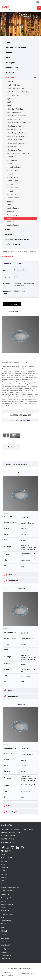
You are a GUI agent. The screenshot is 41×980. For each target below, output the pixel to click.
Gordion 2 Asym (13, 208)
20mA (8, 43)
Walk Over (10, 78)
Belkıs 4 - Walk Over (14, 140)
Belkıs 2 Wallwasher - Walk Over (19, 123)
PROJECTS (6, 894)
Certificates (5, 938)
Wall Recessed (11, 68)
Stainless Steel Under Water (17, 239)
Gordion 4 (10, 218)
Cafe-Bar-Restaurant (8, 911)
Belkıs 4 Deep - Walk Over (16, 143)
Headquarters (6, 949)
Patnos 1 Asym (12, 160)
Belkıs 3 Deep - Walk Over (16, 133)
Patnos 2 (10, 164)
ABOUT (4, 931)
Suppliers (4, 952)
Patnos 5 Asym (12, 194)
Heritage (4, 941)
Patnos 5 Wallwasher (14, 198)
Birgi (8, 99)
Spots (8, 58)
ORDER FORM (14, 311)
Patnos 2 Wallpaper (14, 167)
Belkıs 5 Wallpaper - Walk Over (18, 153)
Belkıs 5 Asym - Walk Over (16, 150)
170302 (6, 629)
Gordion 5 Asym (13, 225)
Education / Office (7, 905)
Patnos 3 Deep (12, 177)
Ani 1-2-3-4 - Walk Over (16, 88)
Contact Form (6, 959)
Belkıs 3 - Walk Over (14, 129)
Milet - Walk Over (13, 95)
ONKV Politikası (8, 975)
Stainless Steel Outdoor (15, 48)
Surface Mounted (13, 244)
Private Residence (7, 914)
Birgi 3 (9, 106)
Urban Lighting (6, 921)
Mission (4, 935)
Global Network (6, 955)
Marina (3, 901)
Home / (6, 252)
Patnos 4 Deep (12, 188)
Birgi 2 (9, 102)
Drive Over (10, 73)
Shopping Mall (6, 898)
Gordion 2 (10, 205)
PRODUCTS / (15, 252)
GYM (3, 927)
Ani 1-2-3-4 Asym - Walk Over (18, 92)
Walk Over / (24, 252)
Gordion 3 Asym (13, 215)
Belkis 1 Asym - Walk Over (16, 116)
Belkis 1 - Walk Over (14, 112)
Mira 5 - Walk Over (14, 85)
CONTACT (5, 945)
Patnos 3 (10, 174)
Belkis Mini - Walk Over (15, 109)
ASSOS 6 (10, 82)
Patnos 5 (10, 191)
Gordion (10, 201)
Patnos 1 (10, 157)
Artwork (3, 924)
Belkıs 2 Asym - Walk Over (16, 126)
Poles (7, 229)
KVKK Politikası (7, 973)
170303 (6, 745)
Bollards (9, 53)
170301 (6, 513)
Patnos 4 (10, 184)
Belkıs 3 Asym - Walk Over (16, 136)
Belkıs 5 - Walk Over (14, 147)
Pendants (9, 234)
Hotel (3, 918)
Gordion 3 (10, 211)
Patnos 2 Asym (12, 170)
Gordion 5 (10, 222)
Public (3, 908)
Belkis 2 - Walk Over (14, 119)
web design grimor (29, 973)
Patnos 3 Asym (12, 181)
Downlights (10, 63)
